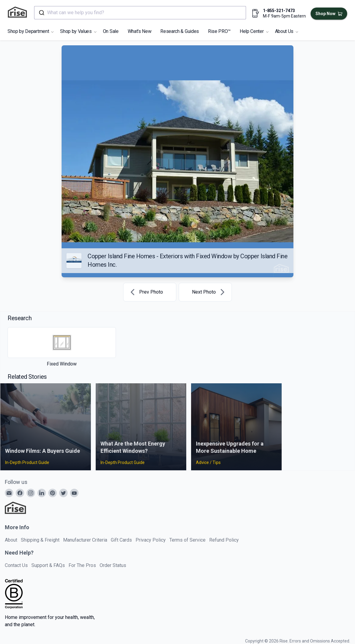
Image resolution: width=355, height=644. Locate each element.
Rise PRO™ (219, 31)
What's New (140, 31)
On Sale (111, 31)
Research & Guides (180, 31)
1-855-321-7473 (279, 11)
